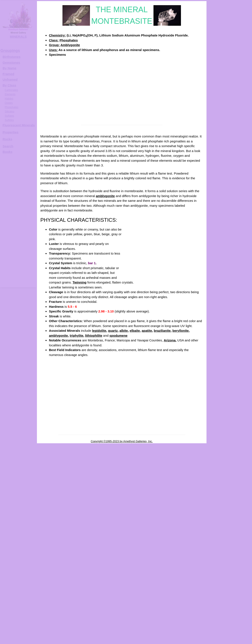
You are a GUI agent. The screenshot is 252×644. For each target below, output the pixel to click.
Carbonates (11, 90)
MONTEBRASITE (234, 136)
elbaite (135, 331)
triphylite (77, 336)
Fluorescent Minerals (19, 125)
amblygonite (105, 196)
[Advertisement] (122, 90)
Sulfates (9, 116)
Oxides (9, 103)
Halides (9, 99)
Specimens (57, 55)
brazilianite (162, 331)
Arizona (170, 340)
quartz (113, 331)
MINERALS (18, 37)
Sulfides (9, 120)
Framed (8, 74)
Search (8, 146)
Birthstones (11, 57)
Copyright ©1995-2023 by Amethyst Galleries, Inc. (122, 441)
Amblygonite (70, 45)
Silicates (10, 112)
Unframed (10, 79)
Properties (11, 132)
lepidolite (99, 331)
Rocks (7, 139)
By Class (9, 85)
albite (124, 331)
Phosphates (69, 40)
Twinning (80, 282)
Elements (10, 94)
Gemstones (11, 63)
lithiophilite (94, 336)
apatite (147, 331)
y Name (11, 68)
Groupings (10, 51)
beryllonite (181, 331)
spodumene (118, 336)
